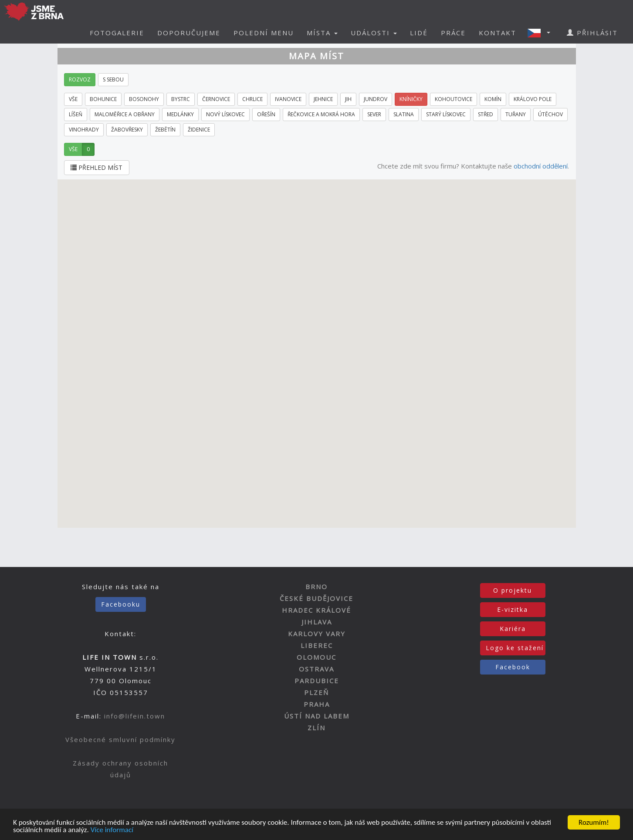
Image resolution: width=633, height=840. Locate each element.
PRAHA (317, 704)
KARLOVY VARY (317, 634)
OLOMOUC (316, 657)
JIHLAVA (317, 622)
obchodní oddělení (541, 166)
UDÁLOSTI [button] (374, 33)
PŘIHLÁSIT (592, 33)
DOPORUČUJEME (189, 33)
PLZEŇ (316, 692)
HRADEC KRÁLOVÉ (316, 610)
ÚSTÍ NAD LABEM (317, 716)
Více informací (112, 831)
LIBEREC (317, 645)
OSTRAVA (316, 669)
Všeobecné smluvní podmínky (120, 739)
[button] (542, 33)
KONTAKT (498, 33)
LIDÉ (419, 33)
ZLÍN (316, 728)
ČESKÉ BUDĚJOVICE (316, 598)
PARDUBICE (317, 681)
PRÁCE (453, 33)
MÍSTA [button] (322, 33)
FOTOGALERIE (117, 33)
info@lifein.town (135, 716)
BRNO (316, 587)
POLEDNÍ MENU (264, 33)
